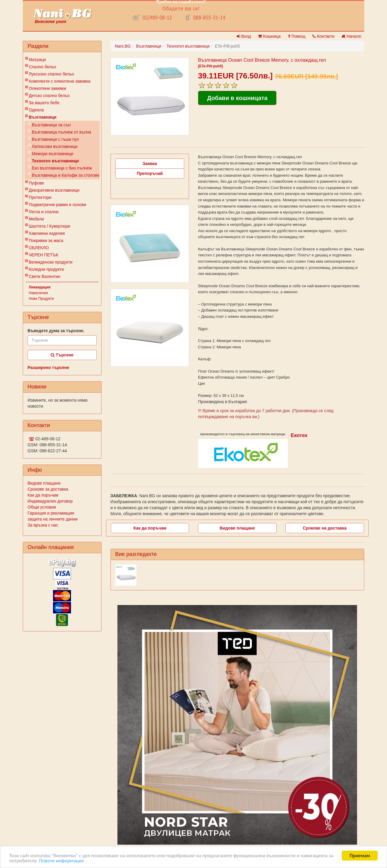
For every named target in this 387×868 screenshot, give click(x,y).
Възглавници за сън (51, 125)
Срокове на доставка (325, 528)
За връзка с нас (43, 525)
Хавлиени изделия (47, 233)
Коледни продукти (46, 269)
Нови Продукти (41, 299)
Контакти (323, 36)
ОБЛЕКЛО (39, 248)
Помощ (297, 36)
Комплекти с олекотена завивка (60, 81)
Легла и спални (44, 212)
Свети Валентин (45, 276)
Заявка (150, 164)
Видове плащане (44, 483)
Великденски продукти (51, 262)
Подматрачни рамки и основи (58, 205)
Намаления (38, 293)
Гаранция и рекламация (51, 513)
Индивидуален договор (50, 501)
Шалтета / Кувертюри (49, 226)
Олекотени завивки (47, 88)
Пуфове (36, 183)
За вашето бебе (44, 103)
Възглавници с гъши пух (55, 139)
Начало (351, 36)
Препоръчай (150, 173)
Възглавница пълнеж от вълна (61, 132)
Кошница (269, 36)
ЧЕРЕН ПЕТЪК (44, 255)
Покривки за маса (46, 241)
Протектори (40, 197)
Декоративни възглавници (54, 190)
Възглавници (43, 117)
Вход (244, 36)
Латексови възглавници (55, 146)
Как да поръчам (43, 495)
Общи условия (42, 507)
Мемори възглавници (52, 154)
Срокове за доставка (48, 489)
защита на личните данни (53, 519)
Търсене (62, 355)
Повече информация (61, 861)
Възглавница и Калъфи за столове (66, 175)
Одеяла (36, 110)
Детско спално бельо (49, 96)
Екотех (299, 435)
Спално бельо (43, 67)
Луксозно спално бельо (52, 74)
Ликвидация (40, 287)
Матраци (37, 60)
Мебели (36, 219)
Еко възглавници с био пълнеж (62, 168)
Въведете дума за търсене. (56, 331)
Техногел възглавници (55, 161)
